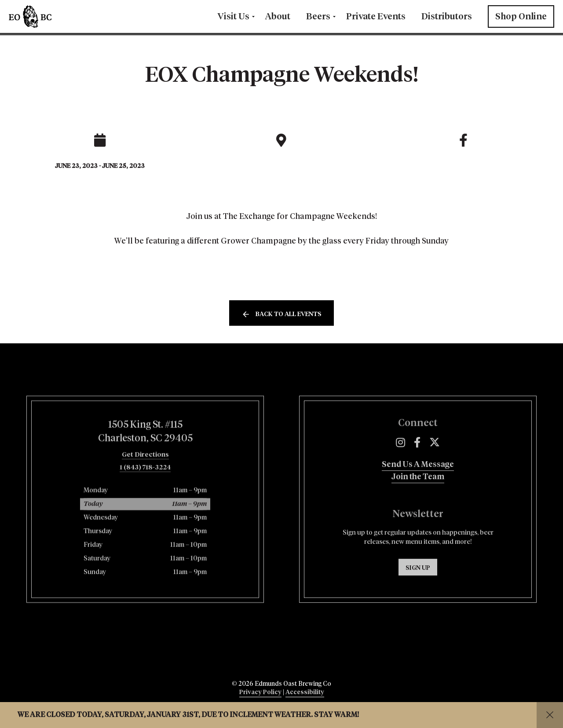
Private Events (376, 17)
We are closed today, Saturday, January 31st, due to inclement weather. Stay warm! (188, 715)
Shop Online (521, 16)
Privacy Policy (260, 692)
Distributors (447, 17)
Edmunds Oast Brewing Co (57, 16)
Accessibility (305, 692)
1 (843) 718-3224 (145, 500)
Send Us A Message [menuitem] (418, 498)
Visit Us (233, 17)
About (278, 17)
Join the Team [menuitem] (418, 510)
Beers (318, 17)
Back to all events (289, 314)
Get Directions (145, 488)
